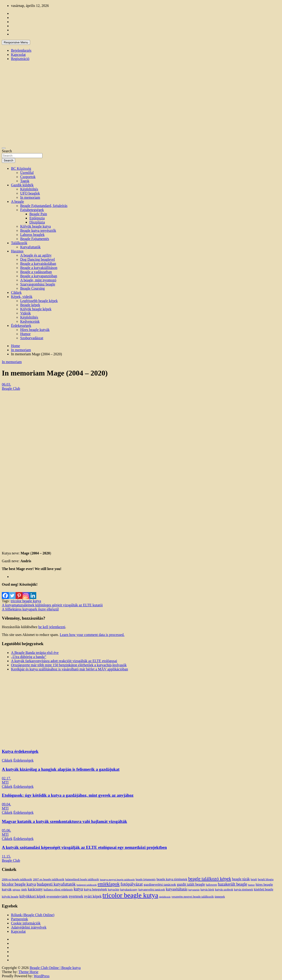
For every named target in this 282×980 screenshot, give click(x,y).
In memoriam (30, 197)
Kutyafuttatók (30, 247)
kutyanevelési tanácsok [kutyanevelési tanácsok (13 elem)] (152, 890)
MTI (5, 782)
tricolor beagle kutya (26, 601)
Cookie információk (26, 923)
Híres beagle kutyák (35, 330)
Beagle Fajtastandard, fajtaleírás (44, 206)
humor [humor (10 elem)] (251, 885)
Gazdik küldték (22, 185)
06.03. (6, 384)
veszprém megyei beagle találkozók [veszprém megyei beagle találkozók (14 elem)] (193, 897)
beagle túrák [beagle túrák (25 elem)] (241, 879)
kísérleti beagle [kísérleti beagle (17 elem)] (263, 889)
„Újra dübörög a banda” (29, 657)
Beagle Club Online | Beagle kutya (55, 968)
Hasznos (17, 251)
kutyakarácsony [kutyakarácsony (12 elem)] (129, 890)
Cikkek (16, 292)
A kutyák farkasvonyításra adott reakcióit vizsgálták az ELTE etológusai (64, 661)
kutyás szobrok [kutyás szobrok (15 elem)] (224, 889)
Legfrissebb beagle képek (39, 301)
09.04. (6, 804)
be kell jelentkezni (52, 627)
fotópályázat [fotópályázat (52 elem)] (132, 884)
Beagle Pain (38, 214)
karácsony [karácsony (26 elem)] (35, 889)
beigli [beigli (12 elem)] (254, 879)
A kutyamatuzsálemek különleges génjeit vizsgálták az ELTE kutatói (52, 605)
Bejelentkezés (21, 50)
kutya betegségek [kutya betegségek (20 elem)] (95, 889)
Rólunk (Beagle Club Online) (33, 915)
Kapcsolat (18, 55)
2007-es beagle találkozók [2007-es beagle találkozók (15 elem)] (49, 879)
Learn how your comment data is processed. (92, 635)
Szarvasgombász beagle (38, 284)
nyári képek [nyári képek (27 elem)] (93, 896)
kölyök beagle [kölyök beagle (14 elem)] (10, 897)
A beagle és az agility (36, 255)
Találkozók (19, 243)
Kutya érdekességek (20, 751)
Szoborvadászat (32, 338)
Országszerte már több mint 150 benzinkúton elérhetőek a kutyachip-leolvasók (69, 665)
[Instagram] (26, 593)
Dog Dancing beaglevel (38, 259)
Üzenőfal (27, 173)
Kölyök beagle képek (36, 309)
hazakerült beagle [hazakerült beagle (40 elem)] (232, 884)
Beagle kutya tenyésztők (38, 230)
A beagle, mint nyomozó (38, 280)
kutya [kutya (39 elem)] (78, 889)
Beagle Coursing (32, 288)
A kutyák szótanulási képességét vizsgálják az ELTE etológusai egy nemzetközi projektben (84, 847)
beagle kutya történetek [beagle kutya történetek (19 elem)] (172, 879)
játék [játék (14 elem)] (24, 890)
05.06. (6, 830)
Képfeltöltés (29, 189)
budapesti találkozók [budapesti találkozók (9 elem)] (87, 885)
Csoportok (28, 177)
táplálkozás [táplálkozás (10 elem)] (165, 897)
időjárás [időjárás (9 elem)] (16, 890)
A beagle (17, 202)
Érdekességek (21, 326)
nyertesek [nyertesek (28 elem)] (76, 896)
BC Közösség (21, 168)
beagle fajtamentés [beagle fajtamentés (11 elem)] (146, 880)
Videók (25, 313)
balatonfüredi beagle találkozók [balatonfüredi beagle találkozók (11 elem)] (82, 880)
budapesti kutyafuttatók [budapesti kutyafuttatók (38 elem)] (56, 884)
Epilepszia (37, 218)
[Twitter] (12, 593)
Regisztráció (20, 59)
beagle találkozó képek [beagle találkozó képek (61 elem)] (210, 879)
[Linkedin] (33, 593)
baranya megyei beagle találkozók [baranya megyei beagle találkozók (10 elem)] (117, 879)
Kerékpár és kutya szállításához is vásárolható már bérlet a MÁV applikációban (70, 669)
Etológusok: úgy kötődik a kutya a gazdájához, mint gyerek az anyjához (68, 795)
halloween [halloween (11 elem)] (212, 885)
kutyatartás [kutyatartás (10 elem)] (194, 890)
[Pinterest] (19, 593)
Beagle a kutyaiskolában (38, 264)
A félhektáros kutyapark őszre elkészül (30, 609)
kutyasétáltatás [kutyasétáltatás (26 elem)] (177, 889)
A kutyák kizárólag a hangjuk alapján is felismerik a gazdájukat (61, 769)
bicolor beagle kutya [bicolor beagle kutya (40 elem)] (19, 884)
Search (7, 151)
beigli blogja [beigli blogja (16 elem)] (266, 879)
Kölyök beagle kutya (35, 226)
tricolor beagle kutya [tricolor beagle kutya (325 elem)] (130, 895)
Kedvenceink (30, 321)
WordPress (42, 976)
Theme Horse (29, 972)
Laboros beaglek (32, 235)
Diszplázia (37, 222)
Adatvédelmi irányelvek (29, 927)
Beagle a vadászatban (36, 272)
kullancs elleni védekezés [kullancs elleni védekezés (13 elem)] (58, 890)
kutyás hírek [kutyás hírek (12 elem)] (207, 890)
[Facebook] (5, 593)
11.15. (6, 856)
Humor (25, 334)
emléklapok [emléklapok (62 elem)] (109, 884)
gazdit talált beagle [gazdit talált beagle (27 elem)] (191, 884)
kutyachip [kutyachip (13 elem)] (113, 890)
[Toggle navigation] (4, 148)
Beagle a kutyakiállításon (39, 268)
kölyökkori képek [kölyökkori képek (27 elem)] (33, 896)
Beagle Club (11, 388)
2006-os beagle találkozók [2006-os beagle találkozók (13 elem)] (17, 879)
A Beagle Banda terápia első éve (35, 653)
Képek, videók (22, 297)
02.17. (6, 778)
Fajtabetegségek (32, 210)
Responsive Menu (16, 42)
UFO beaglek (30, 193)
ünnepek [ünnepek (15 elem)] (220, 897)
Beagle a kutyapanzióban (39, 276)
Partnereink (20, 919)
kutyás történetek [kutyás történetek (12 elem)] (243, 890)
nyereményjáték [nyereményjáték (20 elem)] (57, 896)
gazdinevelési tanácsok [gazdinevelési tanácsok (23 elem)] (160, 884)
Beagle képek (30, 305)
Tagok (25, 181)
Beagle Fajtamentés (35, 239)
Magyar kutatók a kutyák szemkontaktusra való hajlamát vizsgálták (64, 821)
